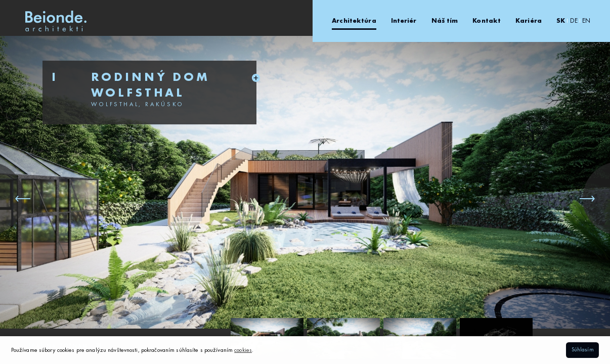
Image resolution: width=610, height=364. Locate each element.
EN (586, 21)
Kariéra (529, 21)
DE (574, 21)
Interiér (404, 21)
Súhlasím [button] (583, 350)
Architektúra (354, 21)
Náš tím (445, 21)
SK (561, 21)
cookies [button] (243, 350)
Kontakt (487, 21)
